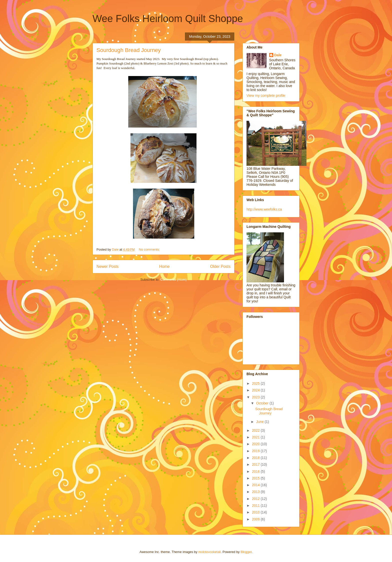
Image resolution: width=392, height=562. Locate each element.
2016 (256, 471)
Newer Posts (107, 266)
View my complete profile (266, 96)
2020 (256, 444)
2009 (256, 519)
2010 (256, 512)
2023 (256, 397)
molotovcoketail (209, 552)
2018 (256, 458)
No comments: (150, 249)
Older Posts (220, 266)
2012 (256, 499)
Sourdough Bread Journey (129, 50)
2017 (256, 464)
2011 (256, 505)
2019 (256, 451)
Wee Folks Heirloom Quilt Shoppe (168, 19)
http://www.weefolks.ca (264, 209)
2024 (256, 390)
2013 (256, 492)
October (263, 403)
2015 (256, 478)
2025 (256, 383)
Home (164, 266)
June (260, 422)
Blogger (246, 552)
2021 (256, 437)
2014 (256, 485)
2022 (256, 430)
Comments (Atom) (173, 279)
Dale (278, 55)
